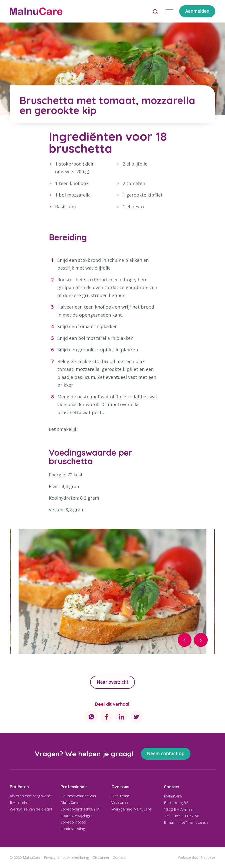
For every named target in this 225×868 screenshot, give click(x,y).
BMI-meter (19, 802)
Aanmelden (197, 11)
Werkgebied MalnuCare (131, 809)
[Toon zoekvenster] (155, 11)
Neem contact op (166, 753)
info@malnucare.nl (193, 822)
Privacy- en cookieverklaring (66, 857)
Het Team (120, 796)
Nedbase (208, 857)
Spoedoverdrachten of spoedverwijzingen (80, 812)
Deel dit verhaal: (113, 704)
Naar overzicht (112, 682)
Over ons (120, 787)
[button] (185, 640)
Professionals (74, 787)
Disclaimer (101, 857)
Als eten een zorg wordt (31, 796)
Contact (119, 857)
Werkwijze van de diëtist (31, 809)
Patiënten (19, 787)
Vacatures (120, 802)
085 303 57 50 (186, 816)
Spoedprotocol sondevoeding (73, 825)
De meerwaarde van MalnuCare (78, 799)
